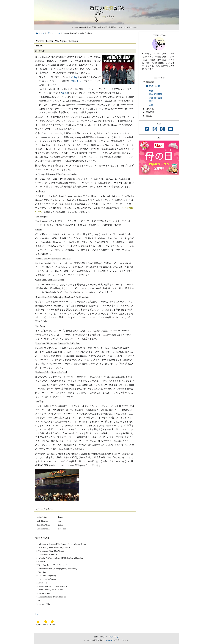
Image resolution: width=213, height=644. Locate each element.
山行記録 (150, 109)
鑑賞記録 (150, 82)
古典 (151, 105)
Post (37, 614)
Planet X (64, 93)
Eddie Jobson (77, 81)
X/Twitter (107, 640)
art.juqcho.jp (153, 86)
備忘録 (149, 116)
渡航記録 (150, 112)
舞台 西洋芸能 (156, 98)
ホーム (40, 33)
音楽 (49, 33)
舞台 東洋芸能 (156, 94)
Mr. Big (74, 77)
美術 (151, 101)
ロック (57, 33)
